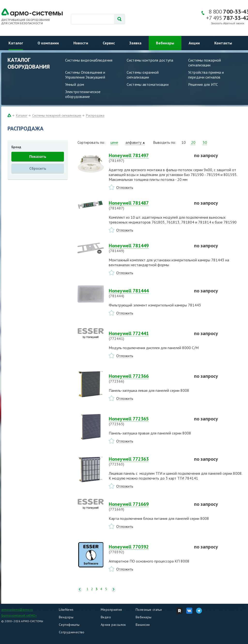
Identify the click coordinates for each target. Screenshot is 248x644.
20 (193, 142)
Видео (106, 617)
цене (114, 142)
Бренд (16, 147)
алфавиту (133, 142)
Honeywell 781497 (148, 158)
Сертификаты (69, 625)
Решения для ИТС (203, 84)
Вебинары (165, 43)
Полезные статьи (149, 610)
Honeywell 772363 (148, 461)
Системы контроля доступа (150, 60)
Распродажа (95, 115)
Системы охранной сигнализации (143, 75)
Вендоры (66, 617)
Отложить (125, 187)
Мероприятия (111, 610)
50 (205, 142)
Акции (194, 43)
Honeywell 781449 (148, 248)
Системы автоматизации (148, 84)
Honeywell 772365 (148, 421)
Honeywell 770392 (148, 549)
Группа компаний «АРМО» (19, 615)
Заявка (135, 43)
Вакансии (143, 625)
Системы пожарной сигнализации (205, 63)
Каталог (16, 43)
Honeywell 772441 (148, 336)
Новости (81, 43)
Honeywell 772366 (148, 378)
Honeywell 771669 (148, 507)
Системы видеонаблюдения (89, 60)
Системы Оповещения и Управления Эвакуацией (85, 75)
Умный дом (75, 84)
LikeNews (66, 610)
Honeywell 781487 (148, 205)
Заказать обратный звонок (228, 23)
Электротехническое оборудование (83, 94)
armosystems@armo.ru (17, 609)
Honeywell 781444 (148, 293)
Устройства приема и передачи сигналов (206, 75)
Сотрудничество (72, 632)
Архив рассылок (113, 625)
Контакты (223, 43)
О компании (48, 43)
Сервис (109, 43)
